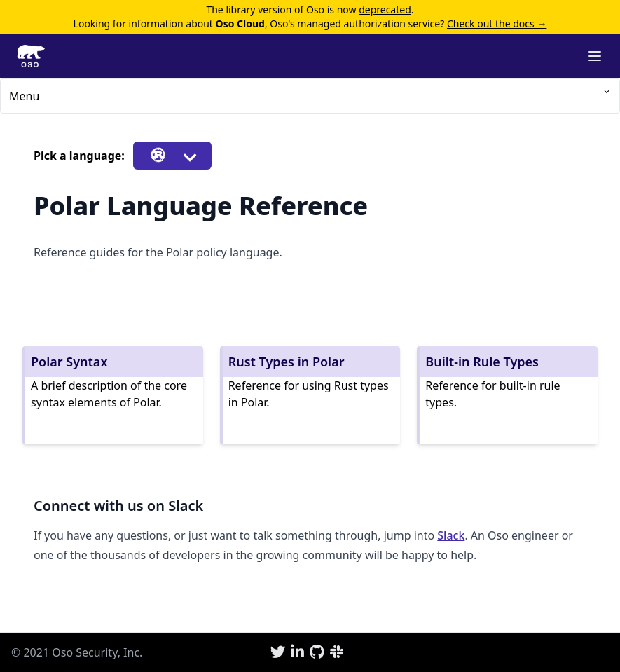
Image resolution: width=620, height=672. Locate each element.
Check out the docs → (497, 23)
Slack (451, 535)
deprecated (385, 9)
